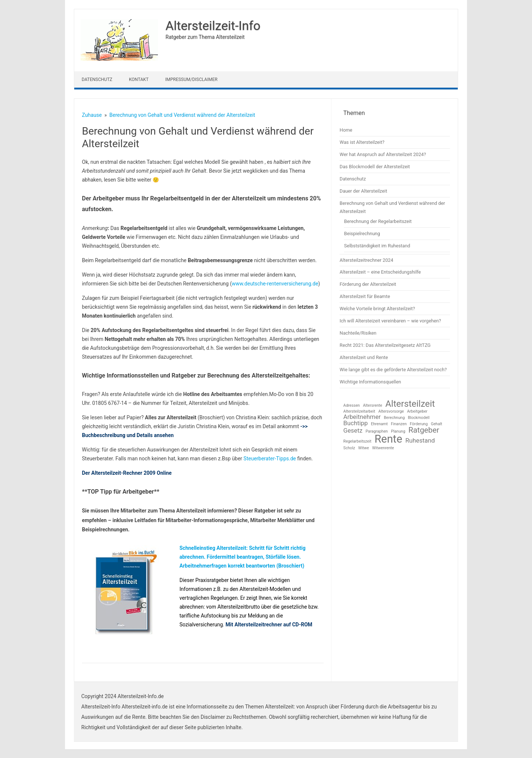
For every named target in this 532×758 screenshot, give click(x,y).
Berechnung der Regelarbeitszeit (378, 221)
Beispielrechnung (362, 234)
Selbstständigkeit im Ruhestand (377, 246)
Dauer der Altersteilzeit (363, 191)
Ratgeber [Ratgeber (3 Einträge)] (424, 430)
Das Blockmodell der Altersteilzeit (375, 167)
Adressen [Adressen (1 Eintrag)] (352, 406)
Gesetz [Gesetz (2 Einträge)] (353, 431)
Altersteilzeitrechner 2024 (366, 260)
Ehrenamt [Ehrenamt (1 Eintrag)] (379, 424)
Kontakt (139, 79)
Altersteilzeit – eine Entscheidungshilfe (380, 272)
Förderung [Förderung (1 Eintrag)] (419, 424)
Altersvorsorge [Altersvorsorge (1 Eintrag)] (391, 412)
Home (346, 130)
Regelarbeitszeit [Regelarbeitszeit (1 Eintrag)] (357, 442)
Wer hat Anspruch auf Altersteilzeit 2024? (383, 154)
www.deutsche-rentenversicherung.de (275, 284)
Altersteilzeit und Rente (364, 357)
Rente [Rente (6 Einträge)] (388, 439)
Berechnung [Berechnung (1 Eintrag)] (394, 418)
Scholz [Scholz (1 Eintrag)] (349, 448)
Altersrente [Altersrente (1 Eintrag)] (372, 406)
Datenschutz (97, 79)
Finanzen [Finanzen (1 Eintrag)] (399, 424)
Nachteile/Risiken (358, 333)
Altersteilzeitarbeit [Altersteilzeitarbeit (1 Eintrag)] (359, 412)
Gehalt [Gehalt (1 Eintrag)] (436, 424)
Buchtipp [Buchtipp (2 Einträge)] (355, 423)
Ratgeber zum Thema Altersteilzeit (205, 37)
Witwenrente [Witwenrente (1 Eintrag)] (383, 448)
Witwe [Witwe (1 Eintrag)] (364, 448)
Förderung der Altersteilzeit (368, 284)
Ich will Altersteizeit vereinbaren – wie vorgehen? (390, 321)
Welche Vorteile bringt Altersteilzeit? (377, 309)
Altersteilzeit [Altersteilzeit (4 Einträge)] (410, 404)
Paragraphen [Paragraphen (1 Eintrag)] (376, 432)
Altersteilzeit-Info (213, 26)
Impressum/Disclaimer (191, 79)
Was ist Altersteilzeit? (362, 142)
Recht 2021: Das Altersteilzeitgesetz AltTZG (385, 345)
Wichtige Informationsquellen (370, 382)
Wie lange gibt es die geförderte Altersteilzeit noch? (393, 370)
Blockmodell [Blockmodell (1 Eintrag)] (419, 418)
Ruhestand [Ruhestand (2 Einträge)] (420, 441)
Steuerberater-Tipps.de (270, 458)
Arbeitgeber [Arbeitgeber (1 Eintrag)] (417, 412)
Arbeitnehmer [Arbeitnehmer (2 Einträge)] (362, 417)
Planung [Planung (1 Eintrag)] (398, 432)
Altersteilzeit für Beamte (365, 296)
